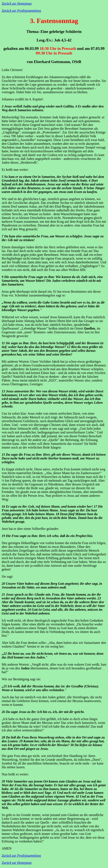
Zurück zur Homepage (17, 3)
